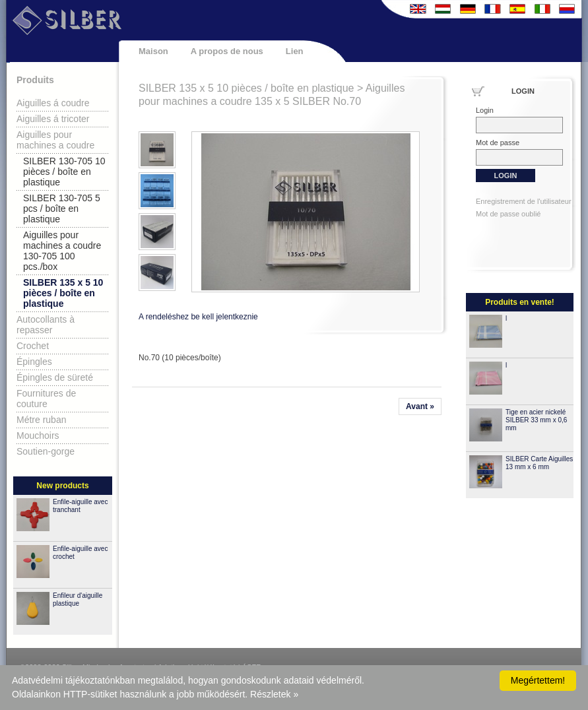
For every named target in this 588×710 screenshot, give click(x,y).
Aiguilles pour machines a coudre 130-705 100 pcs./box (62, 251)
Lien (295, 51)
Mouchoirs (38, 436)
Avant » (420, 406)
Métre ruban (41, 420)
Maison (153, 51)
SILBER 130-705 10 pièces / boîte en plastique (64, 172)
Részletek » (274, 694)
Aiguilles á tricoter (53, 119)
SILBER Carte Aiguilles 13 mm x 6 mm (539, 463)
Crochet (33, 346)
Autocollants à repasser (46, 325)
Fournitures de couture (46, 399)
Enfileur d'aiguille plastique (78, 599)
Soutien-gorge (46, 451)
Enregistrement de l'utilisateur (524, 201)
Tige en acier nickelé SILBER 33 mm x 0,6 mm (536, 420)
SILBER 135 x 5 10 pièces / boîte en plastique (63, 293)
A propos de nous (227, 51)
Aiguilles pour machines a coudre (55, 140)
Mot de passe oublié (508, 214)
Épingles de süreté (55, 377)
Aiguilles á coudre (53, 103)
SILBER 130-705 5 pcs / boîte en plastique (62, 209)
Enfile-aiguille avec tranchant (80, 506)
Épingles (34, 362)
